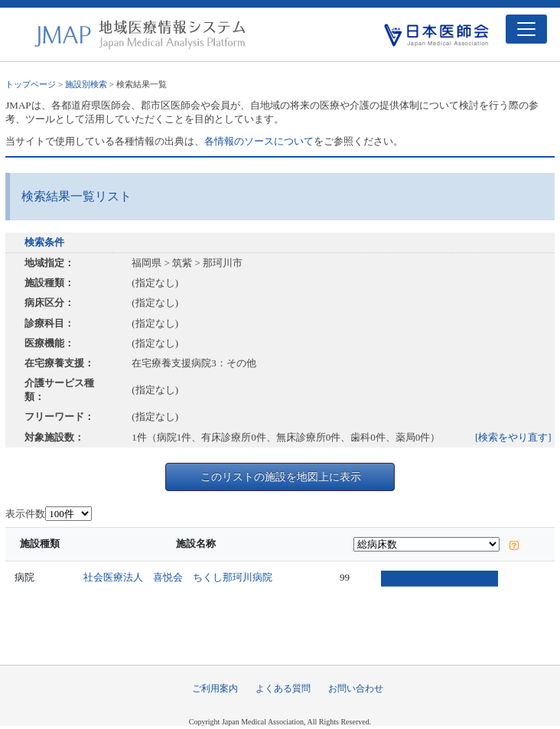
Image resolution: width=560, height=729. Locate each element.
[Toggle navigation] (526, 29)
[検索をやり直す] (513, 437)
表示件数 (25, 514)
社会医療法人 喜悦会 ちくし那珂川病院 (178, 577)
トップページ (31, 84)
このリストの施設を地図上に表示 (281, 477)
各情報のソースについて (259, 141)
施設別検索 (86, 84)
